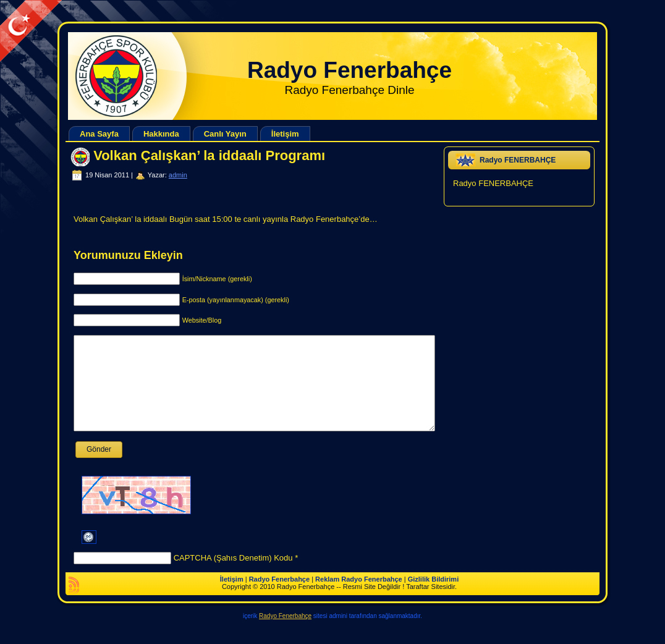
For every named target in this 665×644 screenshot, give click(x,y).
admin (178, 175)
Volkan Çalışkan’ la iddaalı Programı (209, 155)
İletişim (232, 598)
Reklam (327, 598)
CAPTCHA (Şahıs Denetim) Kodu (233, 576)
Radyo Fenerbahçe (349, 70)
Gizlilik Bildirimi (434, 598)
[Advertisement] (225, 28)
